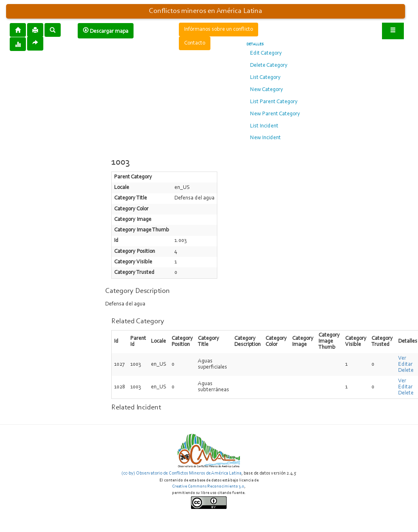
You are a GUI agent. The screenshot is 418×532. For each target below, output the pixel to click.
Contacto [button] (195, 43)
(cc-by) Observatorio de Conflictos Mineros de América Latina (181, 473)
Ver (402, 358)
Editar (405, 365)
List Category (265, 78)
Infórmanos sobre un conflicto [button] (219, 30)
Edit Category (266, 53)
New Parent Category (275, 114)
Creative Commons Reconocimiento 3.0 (208, 486)
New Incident (265, 138)
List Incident (264, 126)
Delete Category (269, 66)
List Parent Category (274, 102)
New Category (267, 90)
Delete (406, 371)
